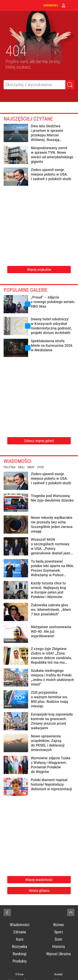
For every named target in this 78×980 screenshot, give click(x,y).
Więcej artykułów (39, 270)
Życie (41, 467)
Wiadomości (18, 461)
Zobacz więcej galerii (39, 441)
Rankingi (20, 954)
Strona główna (39, 891)
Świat (31, 467)
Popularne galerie (26, 290)
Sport (59, 932)
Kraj (21, 467)
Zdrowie (20, 932)
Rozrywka (20, 947)
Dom (59, 939)
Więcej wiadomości (39, 880)
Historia (59, 947)
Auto (20, 939)
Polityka (10, 467)
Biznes (59, 925)
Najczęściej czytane (28, 119)
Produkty (20, 961)
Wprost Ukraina (59, 954)
